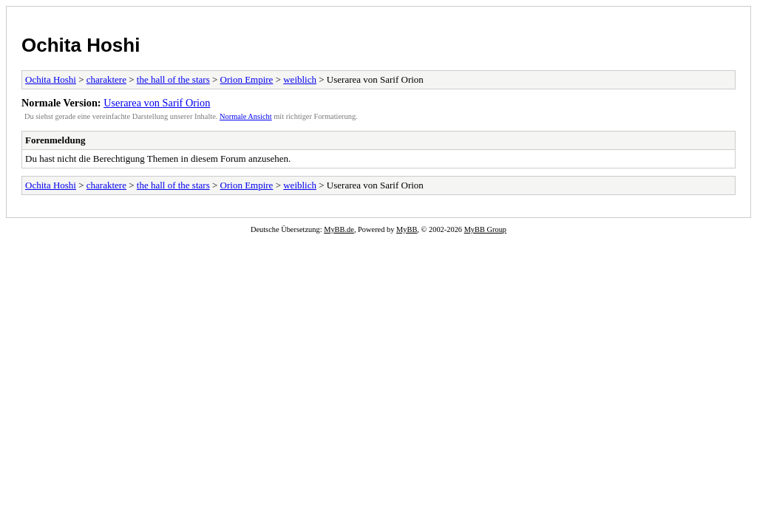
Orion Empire (247, 79)
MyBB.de (339, 229)
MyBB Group (485, 229)
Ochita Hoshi (81, 45)
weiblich (300, 79)
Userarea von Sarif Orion (157, 103)
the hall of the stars (173, 79)
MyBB (407, 229)
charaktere (106, 79)
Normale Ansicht (246, 116)
